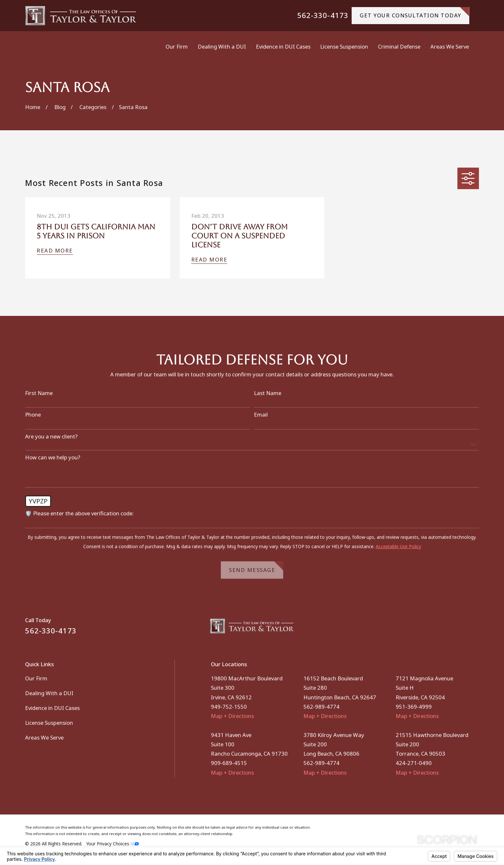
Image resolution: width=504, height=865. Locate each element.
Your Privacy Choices (113, 844)
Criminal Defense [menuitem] (399, 46)
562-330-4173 (323, 15)
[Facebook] (458, 629)
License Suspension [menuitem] (344, 46)
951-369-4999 (414, 707)
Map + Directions (232, 716)
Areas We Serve (44, 737)
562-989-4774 (321, 707)
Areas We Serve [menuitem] (450, 46)
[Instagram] (475, 629)
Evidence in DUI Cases (52, 708)
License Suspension (49, 723)
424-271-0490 (414, 763)
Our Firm (36, 678)
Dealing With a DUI (49, 693)
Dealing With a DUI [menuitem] (222, 46)
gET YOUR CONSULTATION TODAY (414, 13)
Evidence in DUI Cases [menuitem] (283, 46)
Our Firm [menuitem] (177, 46)
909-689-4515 (229, 763)
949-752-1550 (229, 707)
